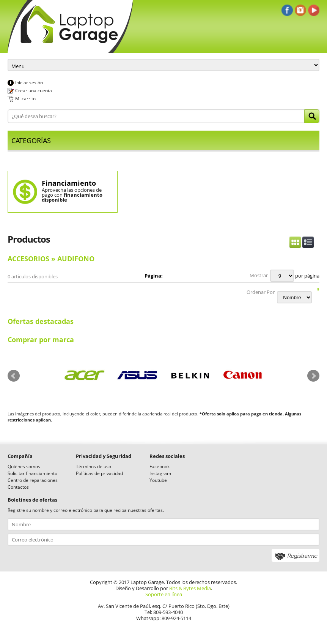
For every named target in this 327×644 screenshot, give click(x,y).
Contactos (18, 487)
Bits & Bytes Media (190, 588)
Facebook (160, 466)
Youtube (158, 480)
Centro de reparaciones (33, 480)
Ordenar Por (261, 292)
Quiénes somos (24, 466)
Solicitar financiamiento (32, 473)
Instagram (160, 473)
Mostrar (259, 275)
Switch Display (302, 242)
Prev (14, 376)
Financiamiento (69, 183)
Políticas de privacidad (99, 473)
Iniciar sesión (29, 83)
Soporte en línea (164, 594)
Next (313, 376)
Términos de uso (94, 466)
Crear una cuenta (34, 91)
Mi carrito (25, 99)
